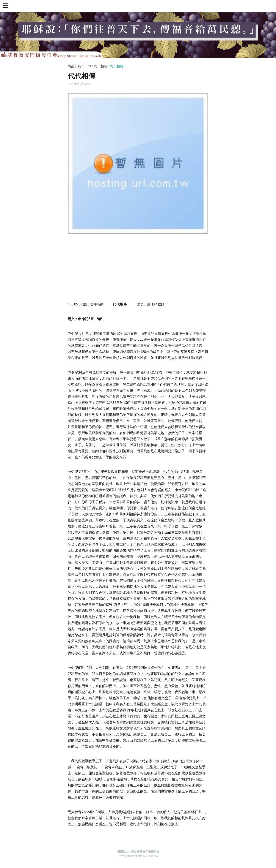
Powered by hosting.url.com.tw (138, 856)
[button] (6, 6)
